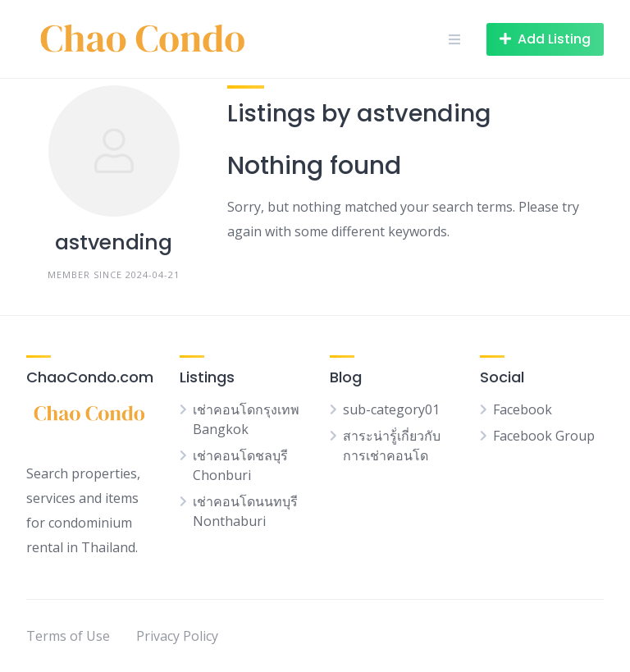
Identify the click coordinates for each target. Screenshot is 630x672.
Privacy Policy (177, 636)
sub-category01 (391, 409)
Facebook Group (544, 436)
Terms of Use (68, 636)
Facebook (523, 409)
